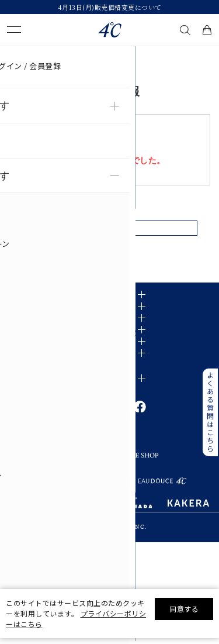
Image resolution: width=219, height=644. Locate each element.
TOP (13, 55)
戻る (109, 235)
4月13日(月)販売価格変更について (110, 7)
